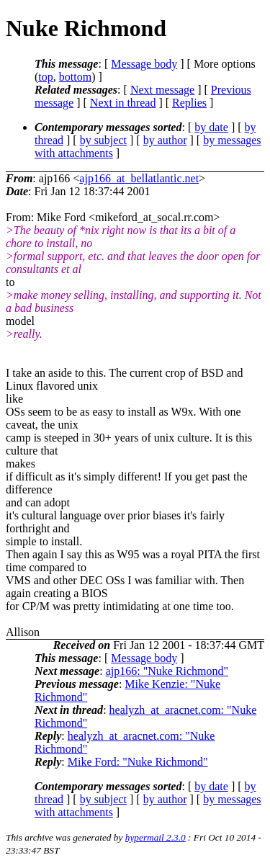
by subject (103, 140)
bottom (75, 77)
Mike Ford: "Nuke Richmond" (138, 762)
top (45, 77)
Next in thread (123, 103)
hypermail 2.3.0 (156, 837)
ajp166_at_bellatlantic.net (139, 178)
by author (165, 140)
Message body (144, 64)
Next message (162, 90)
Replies (189, 103)
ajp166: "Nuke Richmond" (167, 671)
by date (211, 127)
